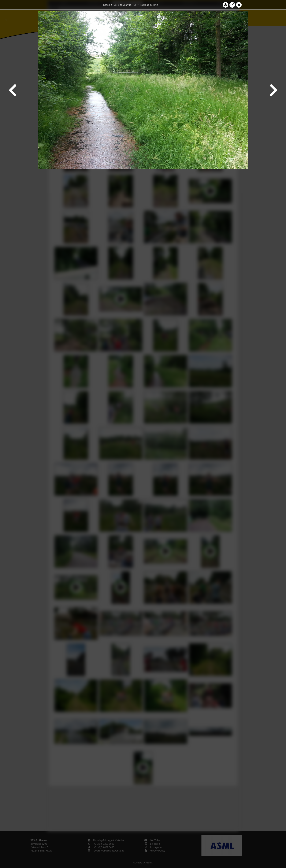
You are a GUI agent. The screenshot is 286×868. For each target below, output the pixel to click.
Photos (106, 5)
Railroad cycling (149, 5)
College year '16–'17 (125, 5)
